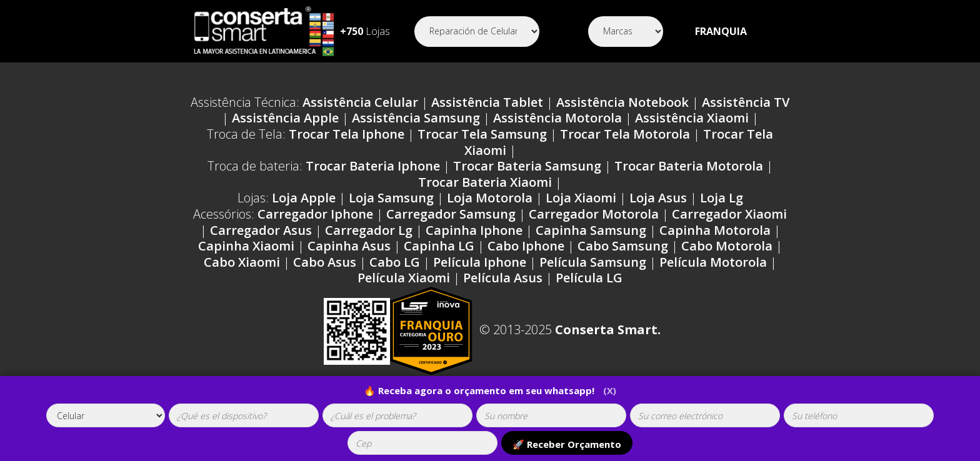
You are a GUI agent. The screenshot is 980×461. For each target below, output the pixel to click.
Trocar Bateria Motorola (689, 166)
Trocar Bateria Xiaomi (485, 182)
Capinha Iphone (474, 230)
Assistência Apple (285, 118)
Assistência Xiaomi (692, 118)
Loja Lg (722, 198)
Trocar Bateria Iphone (373, 166)
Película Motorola (713, 262)
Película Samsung (593, 262)
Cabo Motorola (727, 246)
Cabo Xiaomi (242, 262)
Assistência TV (746, 102)
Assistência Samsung (416, 118)
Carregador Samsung (451, 214)
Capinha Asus (349, 246)
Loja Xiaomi (581, 198)
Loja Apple (304, 198)
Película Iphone (480, 262)
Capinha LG (439, 246)
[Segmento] (477, 32)
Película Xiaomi (404, 278)
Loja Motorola (490, 198)
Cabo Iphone (526, 246)
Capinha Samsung (591, 230)
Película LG (589, 278)
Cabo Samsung (623, 246)
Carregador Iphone (315, 214)
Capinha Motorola (715, 230)
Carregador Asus (261, 230)
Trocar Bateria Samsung (527, 166)
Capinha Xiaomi (246, 246)
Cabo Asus (325, 262)
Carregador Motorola (594, 214)
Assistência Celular (360, 102)
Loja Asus (658, 198)
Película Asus (503, 278)
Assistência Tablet (487, 102)
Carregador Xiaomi (729, 214)
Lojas (365, 31)
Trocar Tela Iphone (347, 134)
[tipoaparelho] (106, 415)
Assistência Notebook (622, 102)
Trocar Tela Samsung (482, 134)
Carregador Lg (369, 230)
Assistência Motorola (557, 118)
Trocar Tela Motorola (625, 134)
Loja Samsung (391, 198)
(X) (610, 390)
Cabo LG (395, 262)
